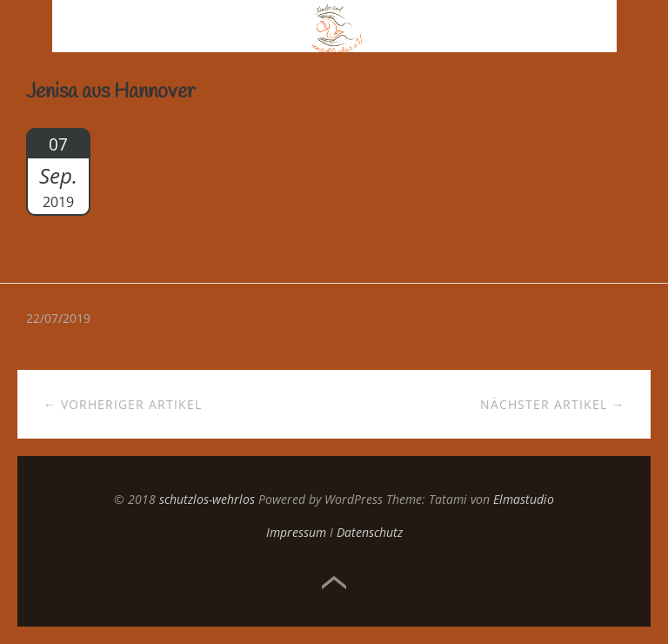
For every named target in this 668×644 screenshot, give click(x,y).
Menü (27, 26)
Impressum (296, 532)
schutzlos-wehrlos (207, 499)
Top (334, 583)
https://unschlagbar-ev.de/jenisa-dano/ (226, 141)
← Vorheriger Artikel (123, 404)
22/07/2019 (58, 318)
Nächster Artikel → (552, 404)
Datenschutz (370, 532)
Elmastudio (524, 499)
